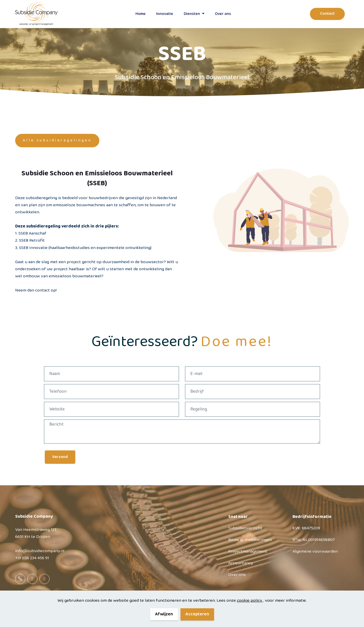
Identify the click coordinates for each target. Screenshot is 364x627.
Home (141, 14)
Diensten (192, 14)
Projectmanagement (248, 551)
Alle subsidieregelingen (57, 140)
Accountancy (241, 563)
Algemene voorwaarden (315, 551)
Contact (327, 14)
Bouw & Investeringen (250, 540)
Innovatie (165, 14)
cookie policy (250, 608)
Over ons (237, 575)
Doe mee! (236, 342)
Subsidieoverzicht (245, 528)
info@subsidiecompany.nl (40, 551)
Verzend (60, 457)
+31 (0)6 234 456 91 (32, 558)
